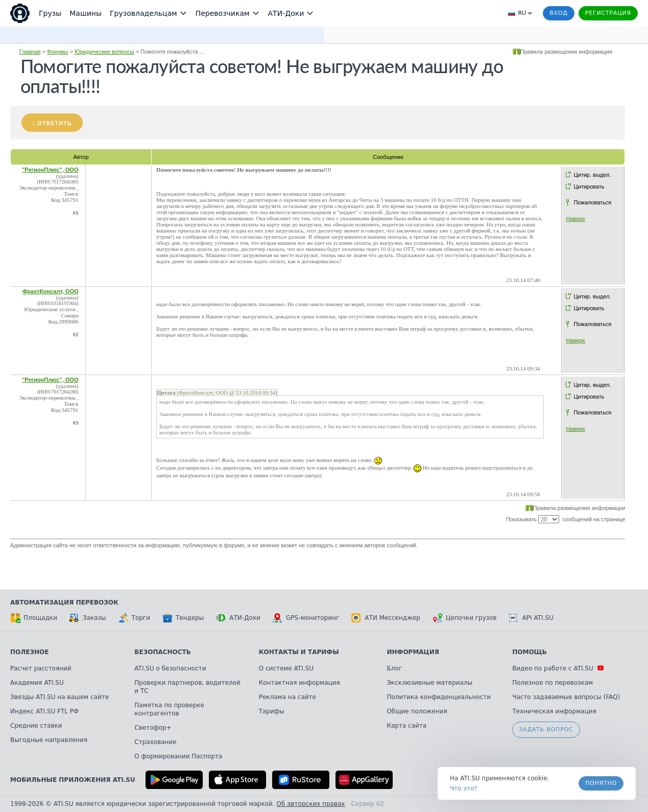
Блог (394, 668)
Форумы (57, 52)
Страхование (155, 742)
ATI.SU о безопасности (170, 668)
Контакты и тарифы (299, 652)
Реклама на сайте (287, 697)
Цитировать (589, 187)
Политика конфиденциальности (439, 697)
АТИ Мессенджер (386, 618)
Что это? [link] (464, 788)
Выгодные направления (49, 740)
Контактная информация (299, 683)
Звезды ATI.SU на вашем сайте (59, 697)
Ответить (55, 123)
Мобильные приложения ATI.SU (73, 780)
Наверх (575, 219)
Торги (134, 618)
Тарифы (272, 711)
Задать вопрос (546, 729)
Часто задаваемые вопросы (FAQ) (566, 697)
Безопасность (163, 652)
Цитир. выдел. (592, 175)
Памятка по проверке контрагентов (169, 709)
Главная (30, 52)
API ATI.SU (531, 618)
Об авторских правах (311, 804)
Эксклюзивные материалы (429, 683)
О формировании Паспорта (178, 756)
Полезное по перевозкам (553, 683)
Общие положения (417, 711)
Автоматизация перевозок (64, 602)
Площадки (34, 618)
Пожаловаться (592, 202)
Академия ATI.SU (37, 683)
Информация (413, 652)
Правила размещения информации (567, 52)
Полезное (29, 652)
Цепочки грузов (465, 618)
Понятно (601, 783)
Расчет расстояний (41, 668)
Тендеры (183, 618)
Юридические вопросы (104, 52)
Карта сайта (406, 726)
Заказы (88, 618)
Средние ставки (36, 726)
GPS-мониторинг (306, 618)
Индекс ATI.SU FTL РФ (44, 711)
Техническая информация (554, 711)
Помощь (529, 652)
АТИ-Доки (238, 618)
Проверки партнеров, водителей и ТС (187, 687)
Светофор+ (153, 728)
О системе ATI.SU (286, 668)
